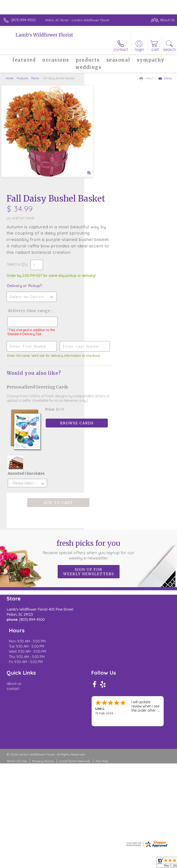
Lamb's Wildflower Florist (44, 35)
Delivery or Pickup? (109, 196)
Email (165, 78)
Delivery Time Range (106, 225)
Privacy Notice (43, 672)
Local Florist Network (75, 672)
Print (147, 78)
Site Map (102, 672)
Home (9, 78)
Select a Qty (101, 170)
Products (22, 78)
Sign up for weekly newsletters (89, 498)
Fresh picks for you (89, 476)
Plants (35, 78)
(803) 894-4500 (23, 20)
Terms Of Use (17, 672)
